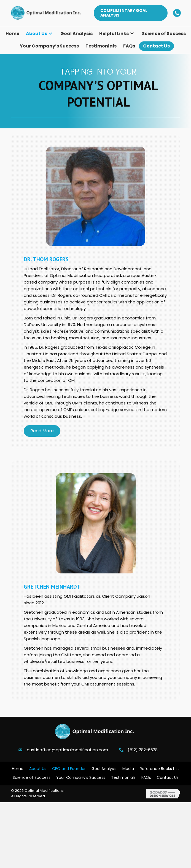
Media (128, 769)
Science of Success (32, 777)
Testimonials (123, 777)
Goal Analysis (104, 769)
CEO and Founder (69, 769)
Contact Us (168, 777)
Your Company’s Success (81, 777)
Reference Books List (159, 769)
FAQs (146, 777)
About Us (38, 769)
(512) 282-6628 (143, 750)
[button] (131, 13)
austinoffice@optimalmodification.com (67, 750)
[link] (12, 34)
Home (18, 769)
